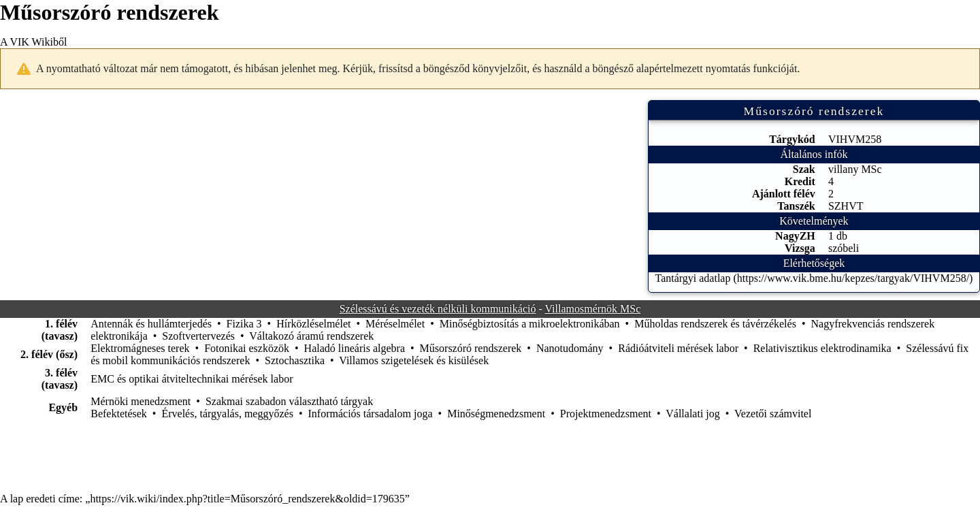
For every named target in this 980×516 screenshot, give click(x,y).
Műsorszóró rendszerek (471, 348)
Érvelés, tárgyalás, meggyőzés (227, 414)
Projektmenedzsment (606, 414)
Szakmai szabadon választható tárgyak (289, 401)
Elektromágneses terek (140, 348)
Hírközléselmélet (313, 324)
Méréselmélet (395, 324)
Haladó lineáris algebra (355, 348)
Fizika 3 (244, 324)
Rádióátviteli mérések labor (678, 348)
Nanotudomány (570, 348)
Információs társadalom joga (371, 414)
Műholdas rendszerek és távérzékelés (715, 324)
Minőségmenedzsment (496, 414)
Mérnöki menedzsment (141, 401)
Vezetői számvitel (773, 414)
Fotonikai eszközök (247, 348)
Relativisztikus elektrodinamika (822, 348)
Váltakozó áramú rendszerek (311, 336)
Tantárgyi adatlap (692, 278)
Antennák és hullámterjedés (151, 324)
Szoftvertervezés (198, 336)
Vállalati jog (693, 414)
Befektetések (119, 414)
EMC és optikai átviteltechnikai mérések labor (192, 379)
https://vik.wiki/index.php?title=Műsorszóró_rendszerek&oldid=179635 (247, 499)
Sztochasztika (295, 360)
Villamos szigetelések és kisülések (414, 360)
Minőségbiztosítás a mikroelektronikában (530, 324)
